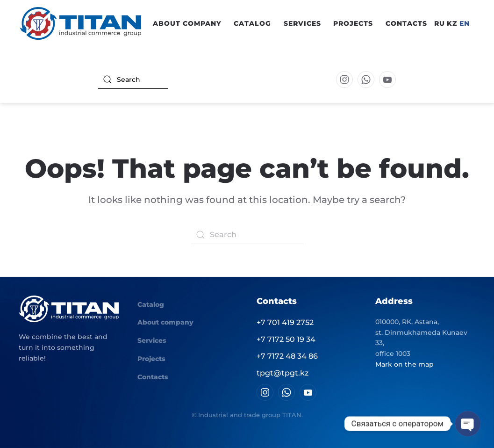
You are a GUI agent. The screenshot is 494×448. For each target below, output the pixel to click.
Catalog (151, 304)
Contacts (406, 23)
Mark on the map (405, 364)
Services (302, 23)
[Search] (133, 79)
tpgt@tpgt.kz (283, 373)
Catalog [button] (252, 23)
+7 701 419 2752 (285, 322)
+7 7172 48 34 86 (287, 356)
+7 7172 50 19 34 (286, 339)
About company (165, 322)
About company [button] (187, 23)
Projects (353, 23)
